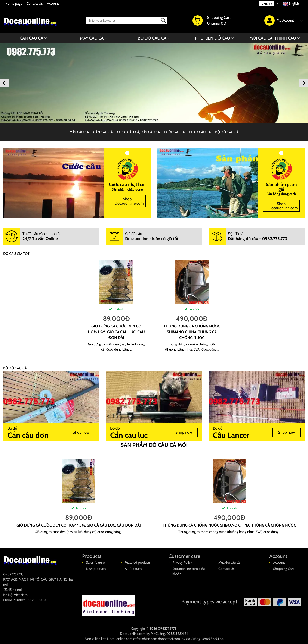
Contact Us (35, 4)
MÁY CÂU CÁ (92, 38)
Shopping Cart (284, 569)
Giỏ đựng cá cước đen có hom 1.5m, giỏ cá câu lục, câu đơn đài (116, 332)
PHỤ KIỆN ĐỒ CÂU (212, 38)
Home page (14, 4)
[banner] (154, 83)
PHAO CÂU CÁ (200, 132)
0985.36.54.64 (177, 634)
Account (53, 4)
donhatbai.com (169, 639)
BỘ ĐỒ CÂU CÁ (152, 38)
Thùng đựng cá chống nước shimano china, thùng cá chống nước (192, 332)
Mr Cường (158, 634)
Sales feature (95, 563)
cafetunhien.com (145, 639)
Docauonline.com (133, 634)
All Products (133, 569)
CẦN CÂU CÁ (31, 38)
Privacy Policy (182, 563)
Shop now (81, 432)
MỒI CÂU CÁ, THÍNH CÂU (273, 38)
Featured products (138, 563)
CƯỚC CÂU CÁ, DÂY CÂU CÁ (138, 132)
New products (96, 569)
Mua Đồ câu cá (229, 563)
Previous (4, 83)
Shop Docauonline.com (129, 201)
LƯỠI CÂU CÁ (175, 132)
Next (304, 83)
